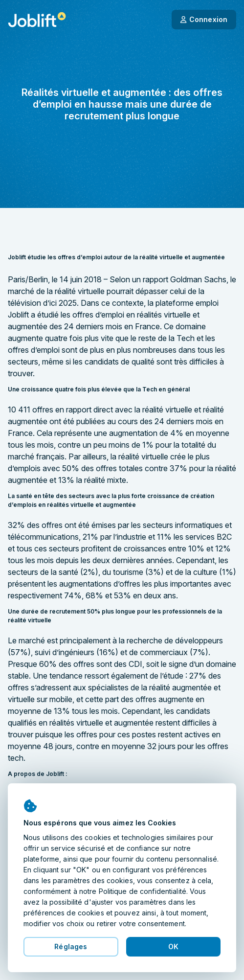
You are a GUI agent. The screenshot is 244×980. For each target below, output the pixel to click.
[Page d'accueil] (37, 20)
